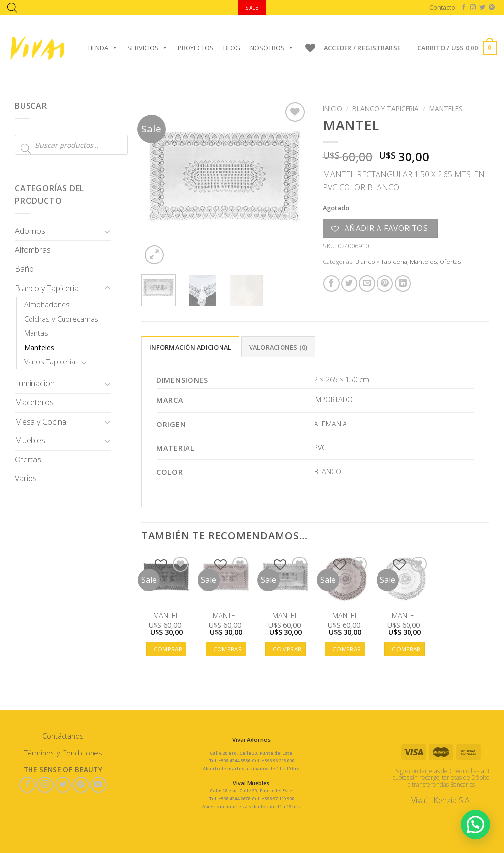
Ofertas (28, 459)
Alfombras (33, 250)
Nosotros (272, 48)
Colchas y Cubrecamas (61, 319)
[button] (475, 824)
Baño (24, 269)
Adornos (30, 231)
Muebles (30, 440)
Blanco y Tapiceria (47, 288)
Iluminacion (35, 383)
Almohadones (47, 305)
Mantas (36, 333)
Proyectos (196, 48)
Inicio (332, 109)
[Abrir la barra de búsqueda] (12, 8)
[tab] (190, 347)
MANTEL (166, 616)
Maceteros (34, 402)
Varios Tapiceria (50, 362)
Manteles (39, 347)
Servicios (148, 48)
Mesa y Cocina (41, 422)
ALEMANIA (331, 424)
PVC (320, 447)
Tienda (102, 48)
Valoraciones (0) (278, 347)
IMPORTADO (333, 400)
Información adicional (190, 347)
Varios (26, 478)
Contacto (442, 7)
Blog (232, 48)
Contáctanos (63, 736)
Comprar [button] (168, 649)
